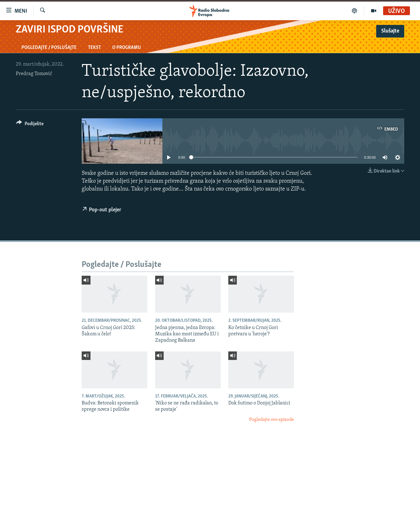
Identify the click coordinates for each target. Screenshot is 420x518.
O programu (127, 48)
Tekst (94, 48)
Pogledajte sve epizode (271, 420)
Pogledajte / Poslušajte (49, 48)
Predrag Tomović (34, 74)
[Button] (30, 125)
